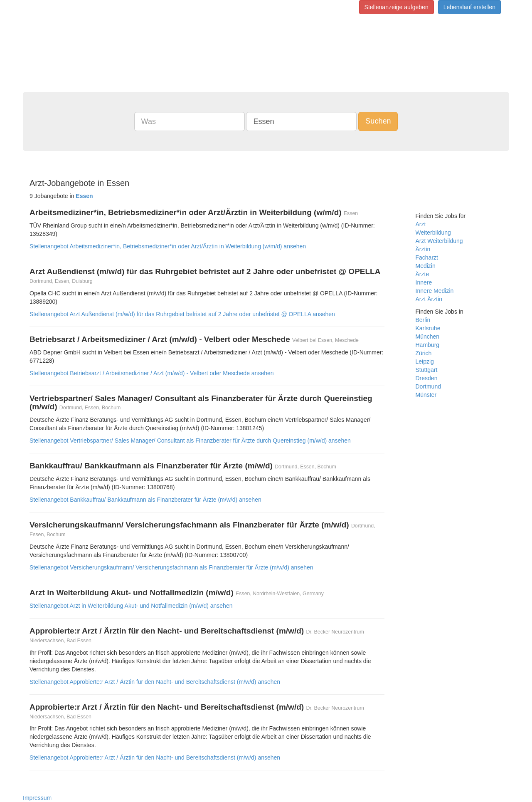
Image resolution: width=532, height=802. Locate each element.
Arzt (421, 224)
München (428, 337)
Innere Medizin (435, 291)
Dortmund (428, 386)
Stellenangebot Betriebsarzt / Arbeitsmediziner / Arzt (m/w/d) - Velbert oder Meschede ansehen (152, 373)
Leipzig (425, 361)
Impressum (37, 798)
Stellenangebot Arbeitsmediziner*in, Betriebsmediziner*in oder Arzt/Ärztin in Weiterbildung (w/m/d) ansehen (168, 246)
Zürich (424, 353)
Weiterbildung (433, 233)
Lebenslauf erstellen (469, 7)
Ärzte (422, 274)
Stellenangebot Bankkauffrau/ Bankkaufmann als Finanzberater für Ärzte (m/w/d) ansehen (145, 500)
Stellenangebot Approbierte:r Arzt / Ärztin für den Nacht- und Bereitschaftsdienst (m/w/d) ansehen (155, 682)
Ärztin (423, 249)
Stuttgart (427, 370)
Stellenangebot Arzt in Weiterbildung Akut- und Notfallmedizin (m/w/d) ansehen (131, 606)
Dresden (427, 378)
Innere (424, 282)
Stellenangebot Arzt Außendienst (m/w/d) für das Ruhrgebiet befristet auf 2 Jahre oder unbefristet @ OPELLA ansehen (182, 314)
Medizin (426, 266)
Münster (426, 395)
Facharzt (427, 257)
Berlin (423, 320)
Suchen (378, 121)
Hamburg (428, 345)
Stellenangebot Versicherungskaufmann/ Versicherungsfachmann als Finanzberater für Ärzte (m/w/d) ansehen (171, 567)
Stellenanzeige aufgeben (397, 7)
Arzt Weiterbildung (439, 241)
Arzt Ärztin (429, 299)
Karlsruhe (428, 328)
